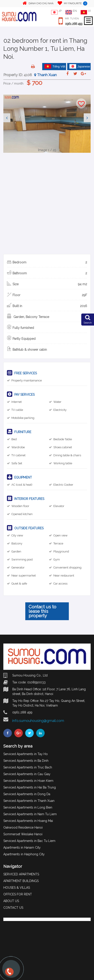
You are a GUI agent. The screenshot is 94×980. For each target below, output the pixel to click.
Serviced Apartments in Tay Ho (26, 754)
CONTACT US (13, 908)
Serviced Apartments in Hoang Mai (28, 821)
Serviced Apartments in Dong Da (27, 794)
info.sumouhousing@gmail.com (38, 721)
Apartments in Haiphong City (24, 854)
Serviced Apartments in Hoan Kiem (28, 781)
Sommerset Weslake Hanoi (23, 834)
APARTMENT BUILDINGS (21, 881)
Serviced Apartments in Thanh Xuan (29, 801)
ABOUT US (11, 901)
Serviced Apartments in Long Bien (28, 807)
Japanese (80, 66)
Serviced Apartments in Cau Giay (27, 774)
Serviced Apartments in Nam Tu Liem (30, 814)
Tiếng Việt (55, 66)
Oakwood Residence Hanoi (23, 827)
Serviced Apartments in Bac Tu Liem (29, 841)
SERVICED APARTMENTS (21, 874)
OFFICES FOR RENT (18, 894)
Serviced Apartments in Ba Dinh (26, 761)
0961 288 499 (74, 24)
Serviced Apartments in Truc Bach (28, 767)
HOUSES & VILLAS (17, 888)
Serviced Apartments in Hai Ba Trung (30, 787)
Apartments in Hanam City (22, 848)
